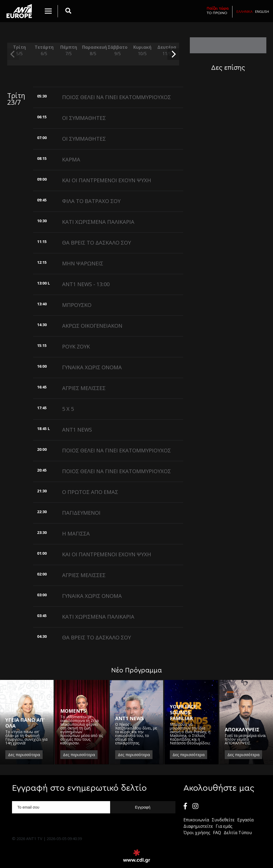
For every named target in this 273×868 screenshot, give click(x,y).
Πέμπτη (69, 50)
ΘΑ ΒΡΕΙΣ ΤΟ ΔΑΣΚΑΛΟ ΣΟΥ (97, 243)
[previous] (13, 54)
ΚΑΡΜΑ (71, 159)
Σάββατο (118, 50)
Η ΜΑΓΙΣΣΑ (76, 534)
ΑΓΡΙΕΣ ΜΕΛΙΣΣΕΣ (84, 388)
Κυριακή (142, 50)
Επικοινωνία (196, 820)
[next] (173, 54)
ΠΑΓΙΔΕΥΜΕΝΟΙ (81, 513)
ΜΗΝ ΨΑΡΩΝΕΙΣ (83, 263)
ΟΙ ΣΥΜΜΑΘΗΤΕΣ (84, 118)
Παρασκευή (93, 50)
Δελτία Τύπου (238, 833)
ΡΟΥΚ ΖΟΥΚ (76, 346)
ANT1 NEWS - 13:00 (86, 284)
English (262, 11)
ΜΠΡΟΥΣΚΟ (77, 305)
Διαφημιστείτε (198, 826)
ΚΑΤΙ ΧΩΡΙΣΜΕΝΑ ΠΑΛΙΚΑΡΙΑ (98, 222)
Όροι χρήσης (197, 833)
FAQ (217, 833)
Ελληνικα (244, 11)
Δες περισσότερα (24, 755)
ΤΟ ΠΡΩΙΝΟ (218, 11)
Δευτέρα (167, 50)
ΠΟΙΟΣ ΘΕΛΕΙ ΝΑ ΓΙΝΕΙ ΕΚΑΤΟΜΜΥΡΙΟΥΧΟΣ (117, 97)
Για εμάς (224, 826)
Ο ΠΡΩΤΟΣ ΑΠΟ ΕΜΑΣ (90, 492)
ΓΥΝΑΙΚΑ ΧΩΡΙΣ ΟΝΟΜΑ (92, 367)
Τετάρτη (44, 50)
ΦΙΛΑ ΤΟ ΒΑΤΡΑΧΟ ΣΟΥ (91, 201)
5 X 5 (68, 409)
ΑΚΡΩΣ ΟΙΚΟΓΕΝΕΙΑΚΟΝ (92, 326)
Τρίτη (19, 50)
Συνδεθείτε (223, 820)
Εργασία (245, 820)
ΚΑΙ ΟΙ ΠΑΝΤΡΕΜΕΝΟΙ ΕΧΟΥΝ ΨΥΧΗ (107, 180)
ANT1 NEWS (77, 430)
